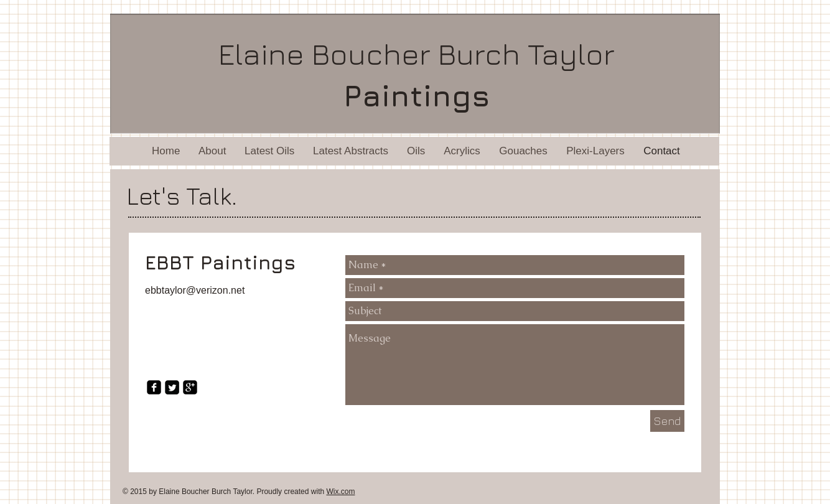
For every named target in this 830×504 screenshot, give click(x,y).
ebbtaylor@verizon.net (195, 290)
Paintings (417, 95)
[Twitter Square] (172, 387)
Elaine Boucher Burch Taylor (417, 54)
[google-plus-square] (190, 387)
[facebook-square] (154, 387)
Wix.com (340, 492)
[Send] (667, 421)
